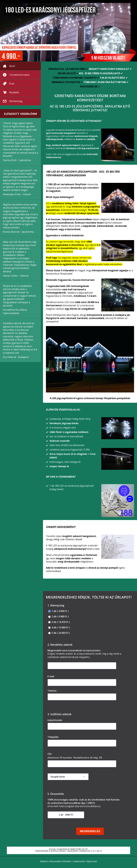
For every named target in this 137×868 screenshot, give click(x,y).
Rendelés (14, 92)
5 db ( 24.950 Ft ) (59, 633)
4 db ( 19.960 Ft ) (59, 628)
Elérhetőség (16, 101)
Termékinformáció (19, 75)
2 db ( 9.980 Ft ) (58, 617)
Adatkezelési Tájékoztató (85, 861)
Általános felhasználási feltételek (55, 861)
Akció (12, 66)
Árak (12, 84)
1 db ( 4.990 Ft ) (58, 611)
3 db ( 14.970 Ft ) (59, 622)
